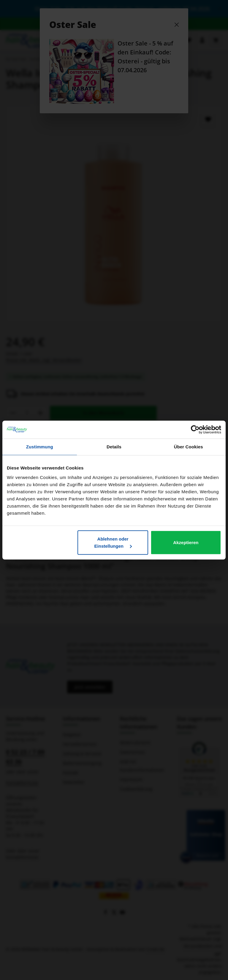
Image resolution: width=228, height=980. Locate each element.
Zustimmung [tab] (40, 447)
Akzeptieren (186, 542)
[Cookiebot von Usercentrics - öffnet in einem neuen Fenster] (195, 430)
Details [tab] (114, 447)
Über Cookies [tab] (189, 447)
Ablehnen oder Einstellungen (113, 542)
